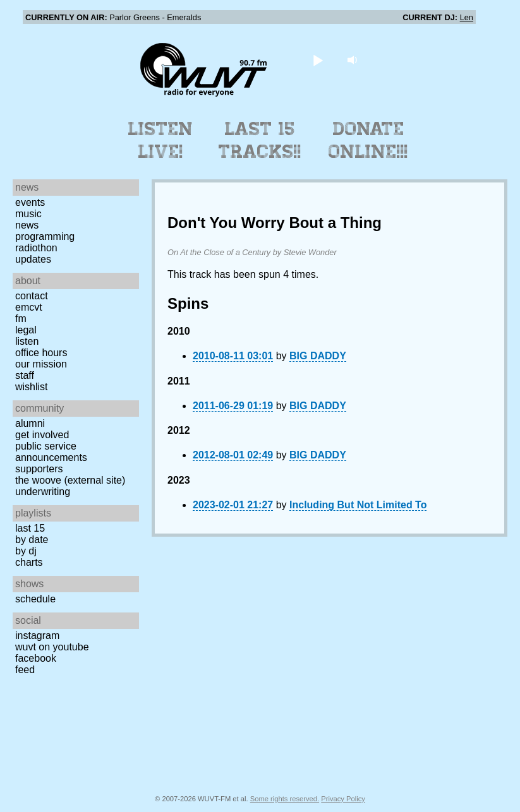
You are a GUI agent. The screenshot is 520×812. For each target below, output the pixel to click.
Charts (29, 562)
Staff (25, 375)
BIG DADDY (318, 356)
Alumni (30, 423)
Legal (26, 330)
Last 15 (30, 528)
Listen (27, 341)
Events (30, 202)
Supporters (39, 469)
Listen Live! (161, 140)
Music (28, 214)
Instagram (37, 636)
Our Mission (41, 364)
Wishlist (32, 387)
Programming (45, 236)
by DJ (26, 551)
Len (467, 17)
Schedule (35, 599)
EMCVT (29, 307)
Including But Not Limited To (358, 505)
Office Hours (41, 353)
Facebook (36, 658)
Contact (32, 296)
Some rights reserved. (285, 799)
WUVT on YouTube (52, 647)
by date (32, 540)
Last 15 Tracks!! (260, 140)
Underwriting (43, 492)
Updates (33, 259)
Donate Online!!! (368, 140)
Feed (25, 670)
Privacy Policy (343, 799)
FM (21, 319)
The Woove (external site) (70, 480)
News (27, 225)
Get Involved (42, 435)
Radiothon (36, 248)
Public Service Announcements (51, 452)
